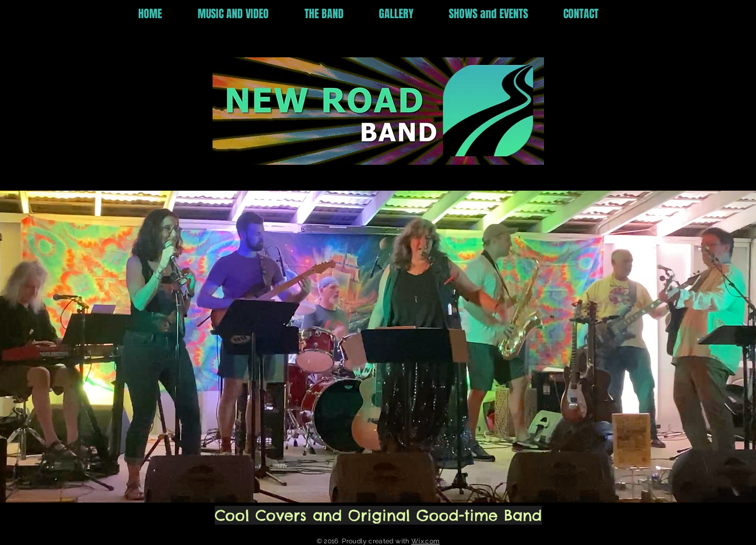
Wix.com (426, 541)
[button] (243, 14)
